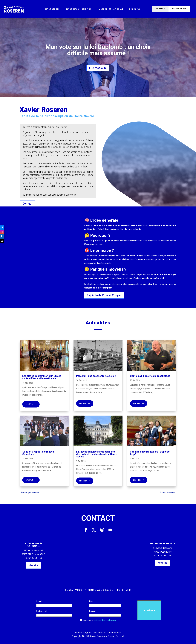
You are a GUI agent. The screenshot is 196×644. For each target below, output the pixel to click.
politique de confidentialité (105, 620)
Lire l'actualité (98, 68)
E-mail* (39, 601)
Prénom (93, 611)
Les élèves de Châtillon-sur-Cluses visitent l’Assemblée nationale (42, 377)
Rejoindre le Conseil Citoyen (104, 295)
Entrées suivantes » (168, 492)
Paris (100, 60)
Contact (160, 9)
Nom (91, 601)
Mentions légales (84, 633)
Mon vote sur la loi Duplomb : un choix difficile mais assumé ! (98, 50)
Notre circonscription (79, 9)
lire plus (29, 405)
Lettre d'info (180, 9)
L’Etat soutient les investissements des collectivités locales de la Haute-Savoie (97, 454)
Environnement (99, 60)
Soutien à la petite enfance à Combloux (38, 453)
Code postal (41, 611)
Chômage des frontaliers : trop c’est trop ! (150, 453)
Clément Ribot (96, 60)
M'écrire (33, 565)
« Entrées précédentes (29, 492)
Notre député (52, 9)
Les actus (135, 9)
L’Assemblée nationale (110, 9)
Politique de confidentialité (108, 633)
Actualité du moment (98, 60)
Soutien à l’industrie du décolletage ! (151, 376)
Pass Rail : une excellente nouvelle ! (96, 376)
